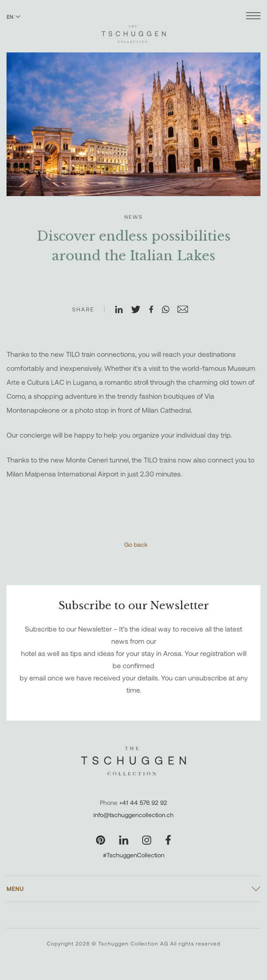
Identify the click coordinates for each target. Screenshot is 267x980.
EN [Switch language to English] (14, 17)
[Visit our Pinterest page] (101, 840)
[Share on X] (140, 310)
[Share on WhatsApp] (169, 310)
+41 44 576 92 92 (143, 802)
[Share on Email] (186, 310)
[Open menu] (253, 17)
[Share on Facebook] (155, 310)
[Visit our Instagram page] (147, 840)
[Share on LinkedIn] (123, 310)
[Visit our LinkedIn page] (124, 840)
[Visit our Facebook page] (168, 840)
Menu (15, 889)
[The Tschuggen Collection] (134, 30)
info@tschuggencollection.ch (133, 815)
